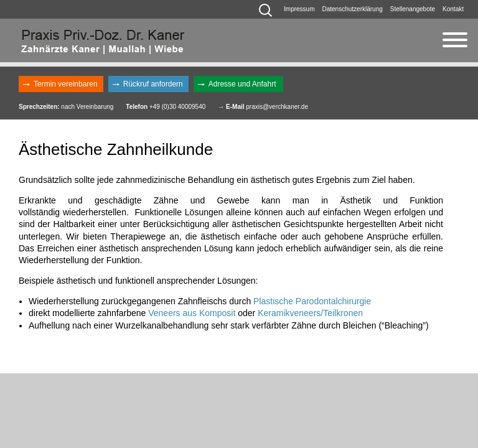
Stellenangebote (413, 9)
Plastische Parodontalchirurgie (312, 301)
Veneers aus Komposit (193, 313)
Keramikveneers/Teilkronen (310, 313)
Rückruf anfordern (153, 84)
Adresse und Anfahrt (242, 84)
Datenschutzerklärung (353, 9)
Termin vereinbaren (66, 84)
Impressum (299, 9)
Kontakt (453, 9)
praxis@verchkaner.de (277, 107)
